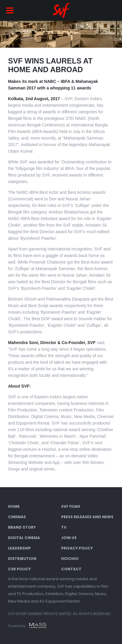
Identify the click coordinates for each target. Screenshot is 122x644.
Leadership (19, 548)
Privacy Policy (77, 548)
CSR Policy (19, 569)
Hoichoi (70, 559)
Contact (71, 569)
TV (64, 527)
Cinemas (17, 517)
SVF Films (71, 506)
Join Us (69, 538)
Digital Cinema (24, 538)
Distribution (22, 559)
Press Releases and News (87, 517)
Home (14, 506)
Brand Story (22, 527)
